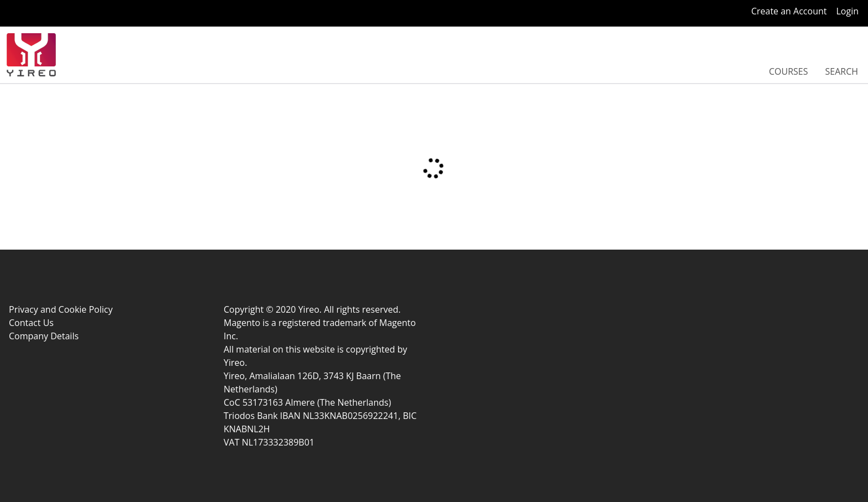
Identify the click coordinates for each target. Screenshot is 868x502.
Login (847, 11)
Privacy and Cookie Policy (61, 309)
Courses (789, 71)
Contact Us (31, 323)
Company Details (44, 336)
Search (841, 71)
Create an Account (789, 11)
